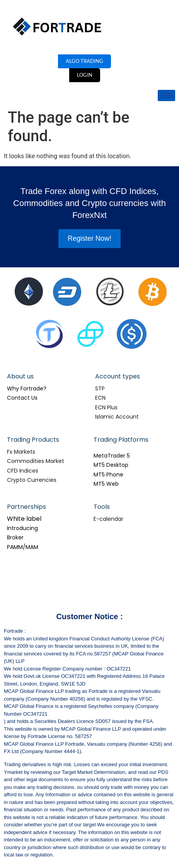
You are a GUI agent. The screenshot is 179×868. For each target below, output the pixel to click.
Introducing (22, 528)
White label (24, 519)
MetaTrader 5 (112, 456)
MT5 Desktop (111, 465)
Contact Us (22, 398)
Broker (15, 537)
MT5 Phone (108, 475)
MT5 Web (106, 484)
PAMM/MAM (23, 547)
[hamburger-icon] (166, 95)
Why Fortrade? (27, 388)
